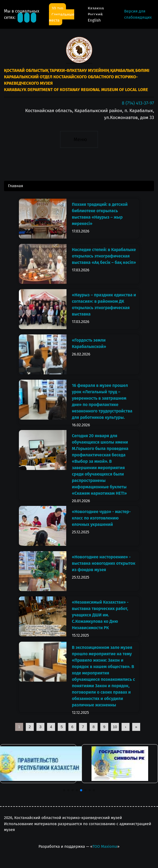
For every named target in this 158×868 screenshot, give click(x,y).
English (94, 20)
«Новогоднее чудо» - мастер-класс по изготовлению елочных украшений (101, 518)
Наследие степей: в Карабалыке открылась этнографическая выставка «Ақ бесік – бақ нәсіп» (104, 256)
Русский (95, 14)
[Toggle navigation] (79, 139)
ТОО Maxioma (105, 846)
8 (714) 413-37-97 (138, 103)
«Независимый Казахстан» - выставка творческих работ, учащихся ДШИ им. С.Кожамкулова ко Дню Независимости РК (100, 615)
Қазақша (96, 8)
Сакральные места (62, 17)
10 (115, 727)
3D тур (57, 8)
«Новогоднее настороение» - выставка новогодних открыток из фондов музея (103, 563)
